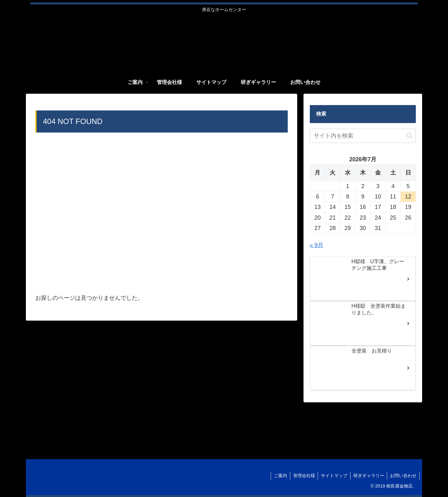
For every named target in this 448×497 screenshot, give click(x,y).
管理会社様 (301, 476)
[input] (363, 136)
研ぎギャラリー (368, 476)
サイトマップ (332, 476)
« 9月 (317, 245)
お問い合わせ (403, 476)
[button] (409, 136)
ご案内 (277, 476)
